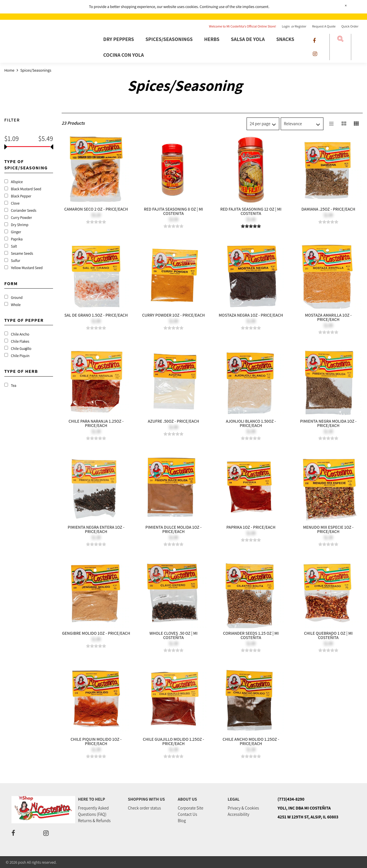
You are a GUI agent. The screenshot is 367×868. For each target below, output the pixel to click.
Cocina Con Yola (124, 55)
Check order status (144, 808)
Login (286, 26)
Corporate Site (191, 808)
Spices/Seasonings (169, 39)
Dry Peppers (119, 39)
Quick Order (350, 26)
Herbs (212, 39)
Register (300, 26)
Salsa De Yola (248, 39)
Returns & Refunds (94, 821)
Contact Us (187, 814)
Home (10, 70)
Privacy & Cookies (243, 808)
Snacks (285, 39)
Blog (182, 821)
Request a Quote (324, 26)
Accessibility (239, 814)
